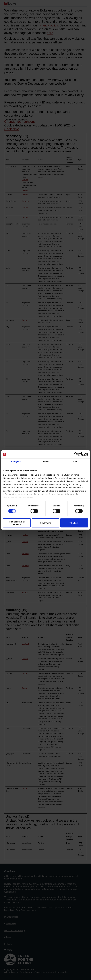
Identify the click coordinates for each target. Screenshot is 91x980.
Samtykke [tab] (16, 462)
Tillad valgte (45, 523)
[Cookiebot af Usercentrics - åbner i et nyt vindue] (76, 454)
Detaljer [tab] (46, 462)
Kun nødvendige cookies (17, 523)
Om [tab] (75, 462)
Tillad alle (74, 523)
